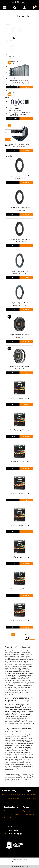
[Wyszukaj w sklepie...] (15, 8)
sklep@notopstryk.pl (15, 834)
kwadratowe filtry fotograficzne (22, 778)
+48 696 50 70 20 (13, 831)
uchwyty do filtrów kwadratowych (14, 779)
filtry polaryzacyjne (24, 776)
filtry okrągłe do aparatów (21, 774)
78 (27, 638)
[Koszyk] (34, 8)
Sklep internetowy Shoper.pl (20, 859)
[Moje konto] (24, 8)
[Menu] (5, 8)
